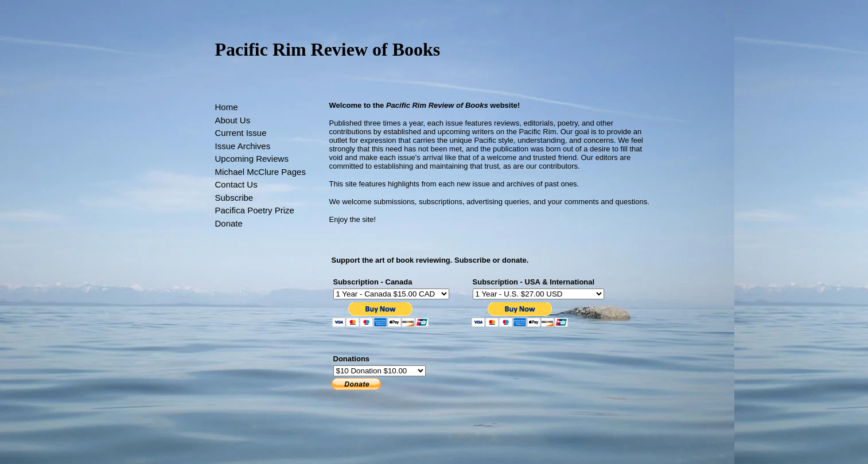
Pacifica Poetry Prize (255, 210)
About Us (233, 120)
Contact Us (236, 184)
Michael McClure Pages (260, 172)
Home (227, 107)
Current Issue (241, 133)
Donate (229, 223)
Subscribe (234, 198)
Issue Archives (243, 146)
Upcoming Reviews (252, 159)
